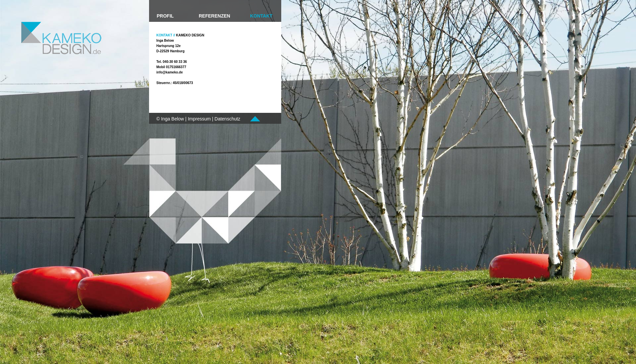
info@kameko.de (170, 72)
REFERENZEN (214, 16)
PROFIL (165, 16)
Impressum (199, 119)
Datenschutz (228, 119)
